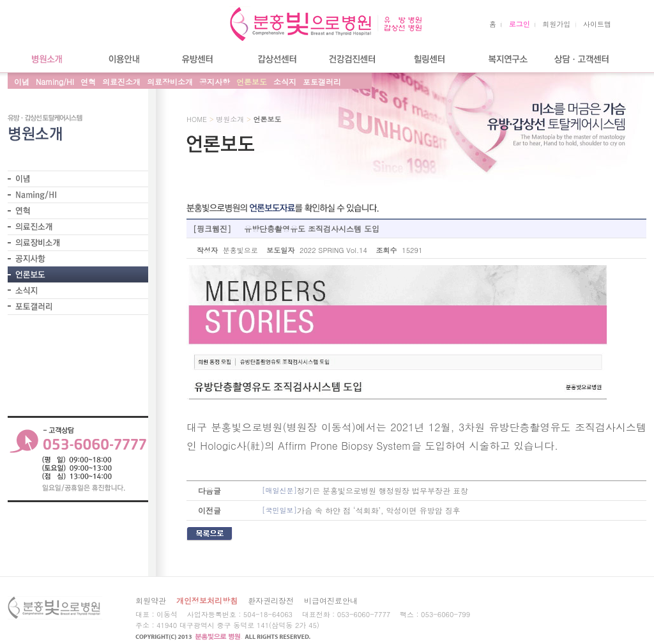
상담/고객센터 (582, 59)
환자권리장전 (271, 600)
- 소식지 (78, 290)
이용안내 (123, 59)
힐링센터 (429, 59)
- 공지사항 (78, 258)
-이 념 (78, 179)
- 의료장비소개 (78, 242)
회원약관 (151, 600)
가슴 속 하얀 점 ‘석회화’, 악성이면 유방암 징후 (361, 510)
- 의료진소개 (78, 226)
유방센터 (199, 59)
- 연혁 (78, 211)
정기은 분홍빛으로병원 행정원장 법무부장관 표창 (365, 491)
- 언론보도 (78, 274)
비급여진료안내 (331, 600)
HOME (197, 119)
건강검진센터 (353, 59)
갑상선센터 (276, 59)
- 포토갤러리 (78, 307)
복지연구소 (506, 59)
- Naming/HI (78, 195)
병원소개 (46, 59)
